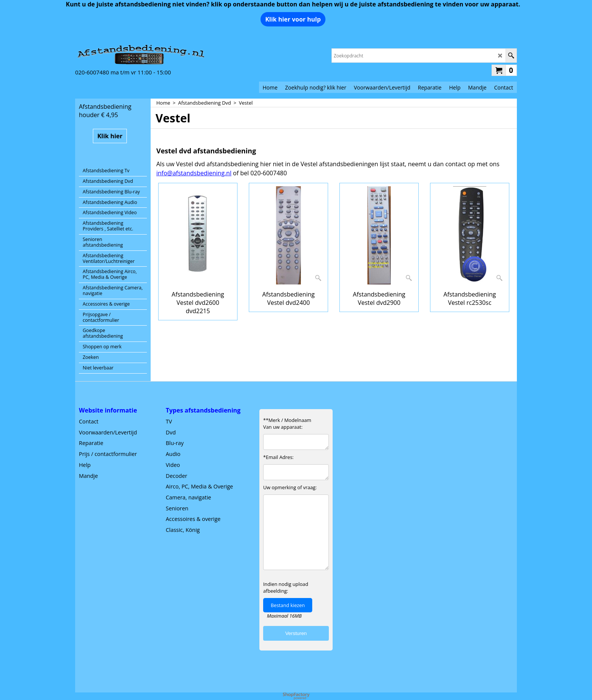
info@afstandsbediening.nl (194, 173)
